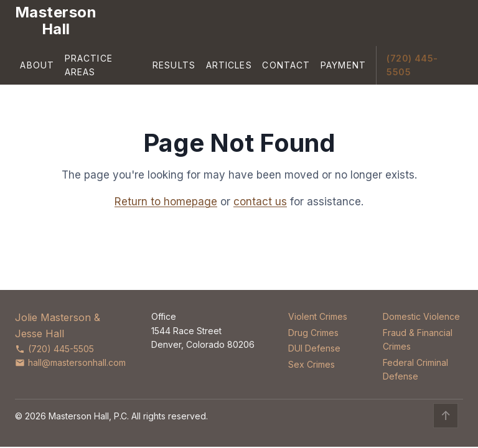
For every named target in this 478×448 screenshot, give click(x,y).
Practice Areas (89, 65)
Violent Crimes (318, 316)
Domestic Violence (421, 316)
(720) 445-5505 (412, 65)
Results (174, 65)
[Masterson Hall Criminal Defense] (56, 21)
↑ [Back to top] (446, 416)
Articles (229, 65)
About (37, 65)
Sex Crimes (312, 364)
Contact (286, 65)
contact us (260, 202)
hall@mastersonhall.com (70, 362)
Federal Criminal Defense (415, 369)
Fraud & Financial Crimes (418, 339)
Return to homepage (166, 202)
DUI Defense (314, 348)
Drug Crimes (313, 333)
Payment (343, 65)
